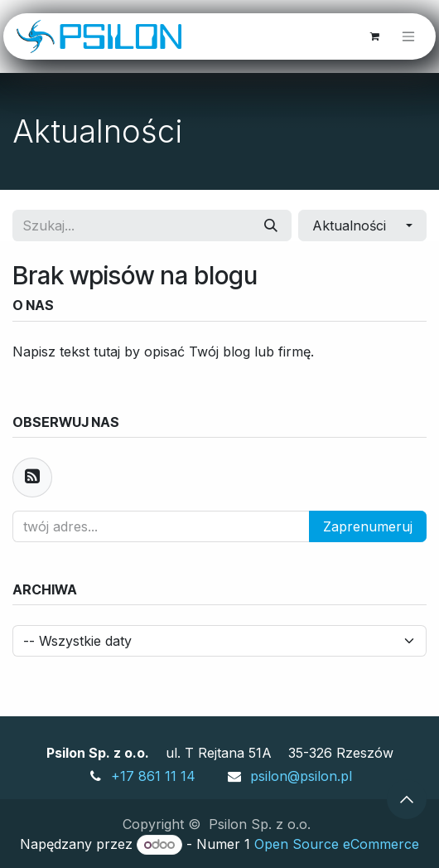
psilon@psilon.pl (301, 776)
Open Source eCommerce (337, 844)
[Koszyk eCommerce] (374, 36)
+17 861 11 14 (153, 776)
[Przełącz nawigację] (408, 37)
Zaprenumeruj (368, 526)
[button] (362, 225)
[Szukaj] (271, 225)
